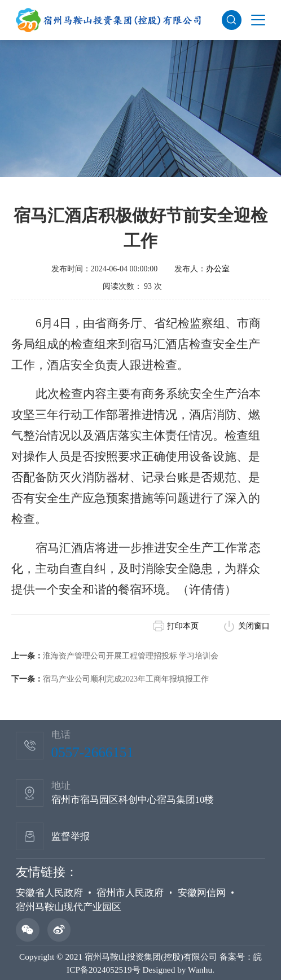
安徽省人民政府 (49, 893)
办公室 (218, 269)
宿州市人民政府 (130, 893)
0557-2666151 (93, 752)
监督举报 (71, 836)
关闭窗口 (254, 626)
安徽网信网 (202, 893)
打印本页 (183, 626)
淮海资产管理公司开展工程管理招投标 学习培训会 (131, 656)
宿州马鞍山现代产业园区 (69, 907)
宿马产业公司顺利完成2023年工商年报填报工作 (126, 679)
